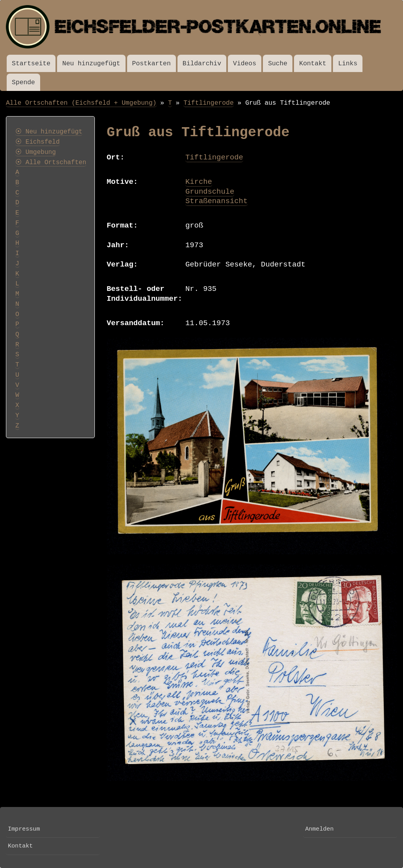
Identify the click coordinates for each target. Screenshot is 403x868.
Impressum (24, 829)
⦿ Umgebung (36, 152)
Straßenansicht (216, 201)
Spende (23, 82)
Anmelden (319, 829)
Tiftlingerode (209, 103)
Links (348, 64)
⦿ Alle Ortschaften (51, 163)
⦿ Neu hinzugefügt (49, 132)
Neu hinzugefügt (91, 64)
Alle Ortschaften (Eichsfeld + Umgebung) (81, 103)
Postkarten (152, 64)
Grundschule (210, 192)
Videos (245, 64)
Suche (278, 64)
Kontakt (313, 64)
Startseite (31, 64)
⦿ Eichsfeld (38, 142)
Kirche (199, 182)
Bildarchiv (202, 64)
